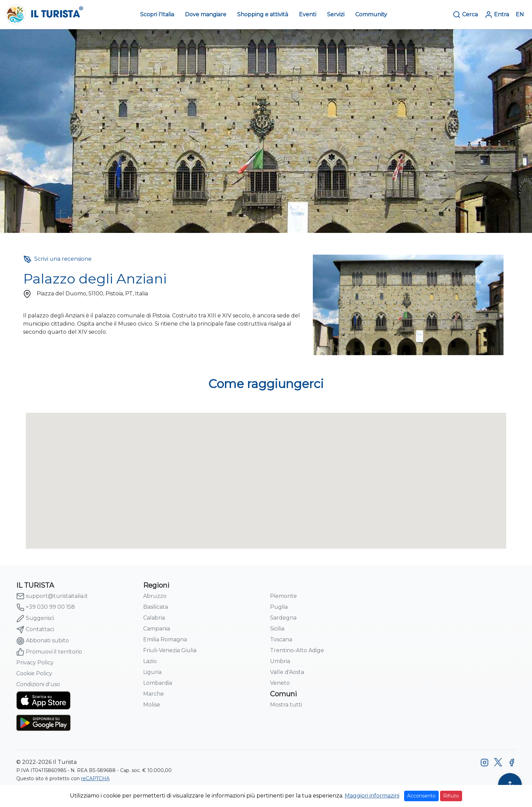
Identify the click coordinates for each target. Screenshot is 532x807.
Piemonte (283, 596)
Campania (157, 629)
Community (371, 14)
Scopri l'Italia (157, 14)
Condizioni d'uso (38, 684)
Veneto (280, 683)
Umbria (280, 661)
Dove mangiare (206, 14)
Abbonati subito (43, 641)
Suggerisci (35, 619)
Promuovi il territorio (49, 652)
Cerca (465, 15)
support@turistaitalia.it (52, 596)
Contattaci (35, 630)
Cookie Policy (34, 673)
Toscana (281, 639)
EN (520, 14)
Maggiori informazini (372, 796)
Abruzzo (155, 596)
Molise (152, 705)
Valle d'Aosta (287, 672)
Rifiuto (451, 796)
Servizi (336, 14)
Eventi (308, 14)
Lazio (150, 661)
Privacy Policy (35, 663)
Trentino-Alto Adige (297, 650)
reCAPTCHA (95, 778)
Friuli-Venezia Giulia (170, 650)
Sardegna (283, 618)
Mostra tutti (286, 705)
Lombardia (158, 683)
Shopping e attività (263, 14)
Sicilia (277, 629)
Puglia (279, 607)
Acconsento (421, 796)
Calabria (154, 618)
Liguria (152, 672)
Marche (154, 694)
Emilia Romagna (165, 639)
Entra (497, 15)
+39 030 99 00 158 (46, 607)
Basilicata (156, 607)
